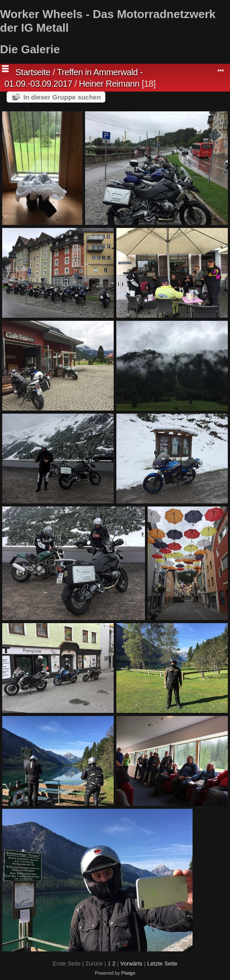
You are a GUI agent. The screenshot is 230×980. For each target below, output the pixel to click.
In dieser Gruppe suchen (62, 97)
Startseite (33, 72)
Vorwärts (132, 963)
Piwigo (128, 973)
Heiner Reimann (109, 84)
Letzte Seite (162, 963)
